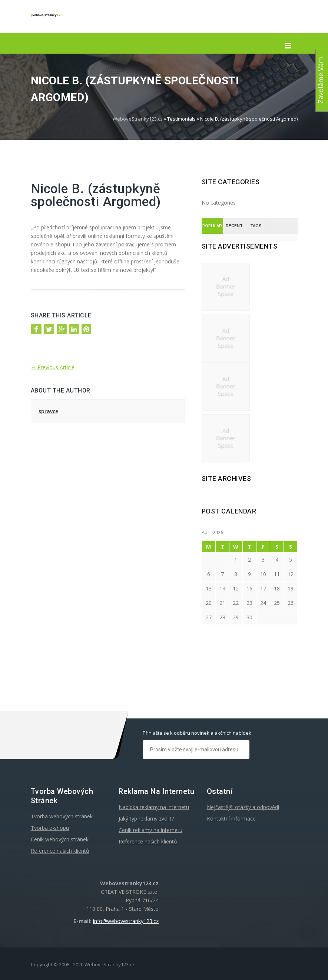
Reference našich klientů (60, 851)
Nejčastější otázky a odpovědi (243, 807)
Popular (212, 226)
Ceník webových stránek (60, 839)
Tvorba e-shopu (50, 828)
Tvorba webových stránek (62, 816)
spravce (48, 411)
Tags (256, 226)
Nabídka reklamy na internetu (154, 807)
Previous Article (53, 367)
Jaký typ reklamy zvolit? (146, 819)
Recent (234, 226)
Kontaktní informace (231, 819)
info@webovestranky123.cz (126, 921)
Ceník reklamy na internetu (150, 830)
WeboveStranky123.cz (138, 119)
